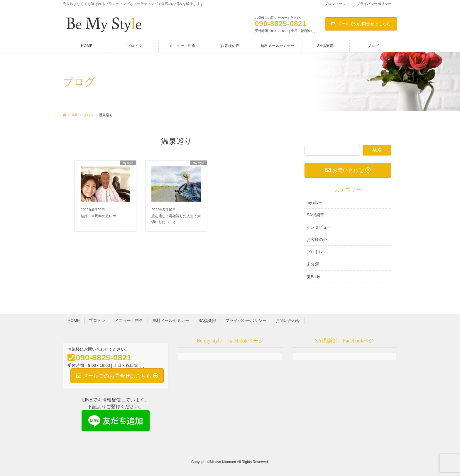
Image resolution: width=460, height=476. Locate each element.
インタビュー (319, 227)
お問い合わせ (288, 320)
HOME (74, 320)
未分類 (313, 264)
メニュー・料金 (129, 320)
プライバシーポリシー (374, 4)
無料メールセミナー (171, 320)
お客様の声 (317, 239)
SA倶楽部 (316, 215)
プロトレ (315, 252)
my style (314, 202)
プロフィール (335, 4)
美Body (313, 277)
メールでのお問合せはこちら (361, 24)
